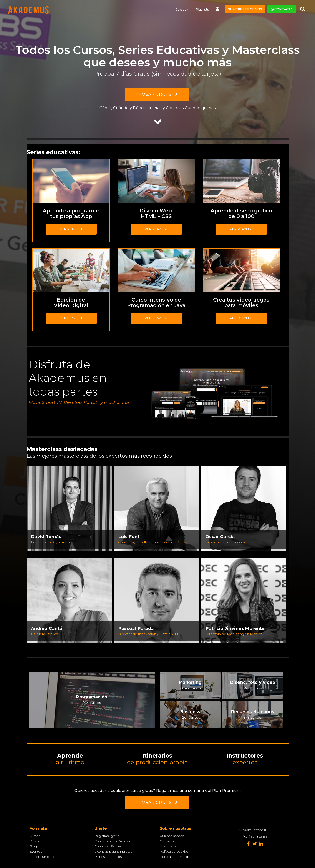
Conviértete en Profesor (113, 841)
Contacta (282, 9)
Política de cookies (174, 851)
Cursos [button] (182, 10)
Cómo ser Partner (108, 846)
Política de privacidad (176, 857)
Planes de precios (108, 857)
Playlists (202, 10)
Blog (33, 846)
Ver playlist (71, 229)
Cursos (35, 836)
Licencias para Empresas (113, 851)
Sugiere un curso (42, 857)
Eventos (36, 851)
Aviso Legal (168, 846)
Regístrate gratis (107, 836)
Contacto (167, 841)
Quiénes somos (172, 836)
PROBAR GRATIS (157, 94)
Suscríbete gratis (245, 9)
